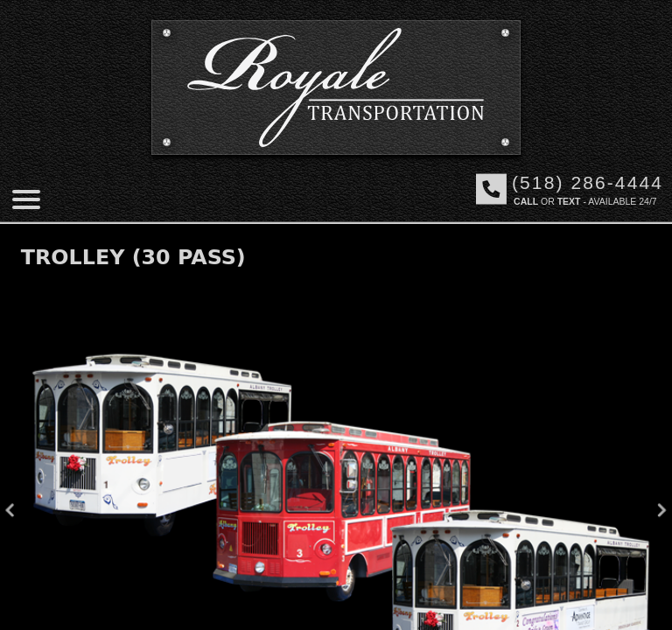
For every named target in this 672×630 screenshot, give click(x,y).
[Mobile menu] (26, 199)
